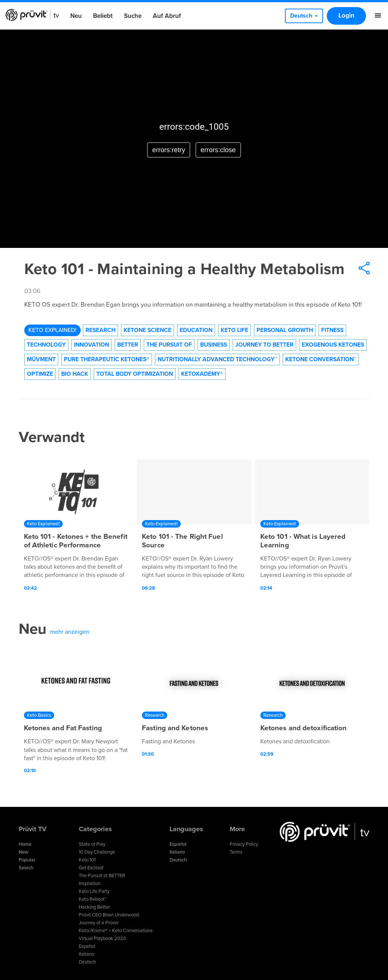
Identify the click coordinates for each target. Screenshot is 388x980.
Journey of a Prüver (99, 923)
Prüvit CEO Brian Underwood (109, 915)
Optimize (40, 374)
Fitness (332, 330)
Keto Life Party (94, 891)
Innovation (91, 345)
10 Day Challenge (97, 852)
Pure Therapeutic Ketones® (107, 359)
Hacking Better (94, 907)
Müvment (41, 359)
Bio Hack (75, 374)
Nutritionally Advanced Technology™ (217, 359)
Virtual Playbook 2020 (103, 938)
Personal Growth (285, 330)
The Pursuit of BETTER (102, 876)
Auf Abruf (167, 16)
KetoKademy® (202, 374)
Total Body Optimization (135, 374)
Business (214, 345)
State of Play (92, 844)
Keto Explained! (52, 330)
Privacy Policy (244, 844)
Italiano (86, 954)
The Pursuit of (169, 345)
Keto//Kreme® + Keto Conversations (116, 931)
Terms (236, 852)
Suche (133, 16)
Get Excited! (91, 868)
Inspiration (90, 884)
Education (196, 330)
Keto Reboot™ (93, 899)
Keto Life (235, 330)
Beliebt (103, 16)
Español (87, 946)
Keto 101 (87, 860)
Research (100, 330)
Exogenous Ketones (333, 345)
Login (346, 16)
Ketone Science (148, 330)
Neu (76, 16)
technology (46, 345)
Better (128, 345)
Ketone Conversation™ (321, 359)
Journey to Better (264, 345)
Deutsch (87, 962)
